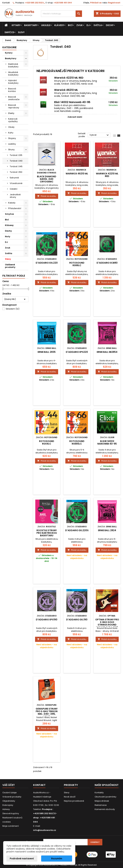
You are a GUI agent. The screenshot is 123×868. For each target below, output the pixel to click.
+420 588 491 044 (63, 3)
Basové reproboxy (14, 106)
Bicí (70, 25)
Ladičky (12, 144)
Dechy (110, 25)
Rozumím (57, 859)
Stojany (12, 138)
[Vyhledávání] (61, 14)
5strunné (14, 178)
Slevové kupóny (11, 813)
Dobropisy (8, 805)
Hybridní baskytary (13, 82)
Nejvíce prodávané (74, 801)
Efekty (11, 113)
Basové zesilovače (14, 98)
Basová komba (12, 90)
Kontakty (99, 793)
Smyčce (9, 32)
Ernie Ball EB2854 (107, 352)
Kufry (11, 133)
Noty (8, 236)
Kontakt (6, 3)
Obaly (11, 127)
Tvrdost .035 (16, 155)
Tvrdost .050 (16, 172)
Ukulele (46, 25)
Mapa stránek (102, 801)
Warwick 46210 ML (66, 90)
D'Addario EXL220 (47, 263)
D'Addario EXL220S (77, 530)
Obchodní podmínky (105, 797)
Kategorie (9, 47)
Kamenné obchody (105, 809)
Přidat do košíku (47, 196)
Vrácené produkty (12, 797)
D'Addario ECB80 (107, 263)
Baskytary (31, 25)
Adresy (6, 809)
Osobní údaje (10, 793)
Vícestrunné (16, 183)
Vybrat (100, 135)
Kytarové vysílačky (13, 120)
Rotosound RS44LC (47, 442)
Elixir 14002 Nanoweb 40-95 (72, 102)
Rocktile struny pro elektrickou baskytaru (47, 533)
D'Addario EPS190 (47, 620)
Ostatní (14, 189)
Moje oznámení (11, 826)
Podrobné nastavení (22, 859)
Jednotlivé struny (15, 196)
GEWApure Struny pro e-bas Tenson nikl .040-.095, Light (47, 713)
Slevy (21, 32)
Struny (11, 150)
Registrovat (114, 3)
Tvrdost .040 (16, 161)
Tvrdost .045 (16, 166)
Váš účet (9, 785)
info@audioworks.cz (45, 830)
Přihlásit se (96, 3)
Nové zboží (70, 797)
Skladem (13, 309)
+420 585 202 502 (34, 3)
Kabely (12, 203)
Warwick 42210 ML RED (69, 78)
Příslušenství (15, 208)
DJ (88, 25)
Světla (98, 25)
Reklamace (101, 805)
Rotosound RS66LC (77, 264)
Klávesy (59, 25)
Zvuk (79, 25)
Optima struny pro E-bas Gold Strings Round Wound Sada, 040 (107, 623)
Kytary (16, 25)
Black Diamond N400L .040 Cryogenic (47, 179)
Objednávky (9, 801)
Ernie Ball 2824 (107, 530)
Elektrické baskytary (13, 65)
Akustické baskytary (13, 74)
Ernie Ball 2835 (47, 352)
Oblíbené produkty (10, 266)
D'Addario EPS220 (77, 352)
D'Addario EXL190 (77, 620)
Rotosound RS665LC (77, 442)
